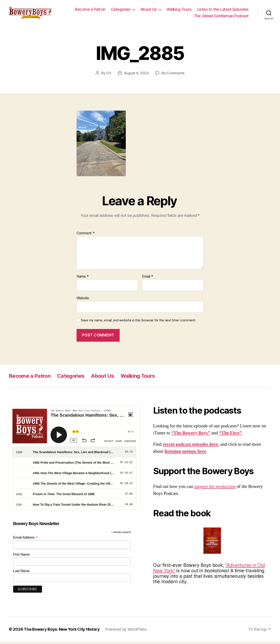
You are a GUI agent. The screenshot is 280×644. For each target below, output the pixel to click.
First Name (21, 557)
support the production (215, 489)
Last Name (21, 573)
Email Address (25, 540)
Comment (86, 236)
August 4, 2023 (136, 75)
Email (148, 279)
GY (109, 75)
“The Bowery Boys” (191, 435)
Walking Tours (179, 11)
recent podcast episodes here (190, 447)
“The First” (230, 435)
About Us (149, 11)
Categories (121, 11)
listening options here (185, 454)
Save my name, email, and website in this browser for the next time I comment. (138, 323)
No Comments (173, 75)
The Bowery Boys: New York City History (62, 632)
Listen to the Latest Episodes (223, 11)
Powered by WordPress (126, 632)
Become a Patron (90, 11)
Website (83, 300)
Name (83, 279)
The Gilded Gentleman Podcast (221, 17)
